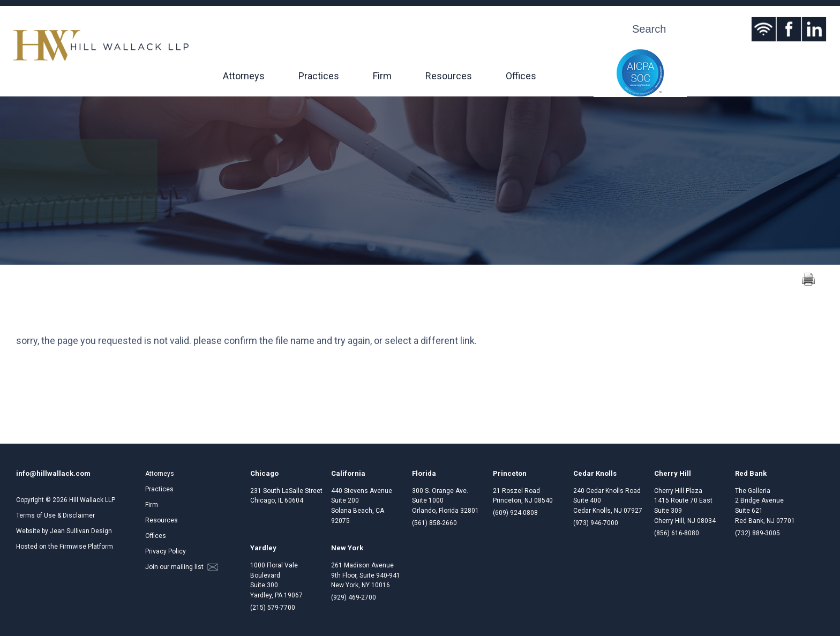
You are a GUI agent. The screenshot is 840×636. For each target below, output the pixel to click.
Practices (319, 76)
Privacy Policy (166, 551)
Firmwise (73, 547)
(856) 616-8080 (677, 533)
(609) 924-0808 (515, 513)
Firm (382, 76)
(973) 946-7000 (596, 523)
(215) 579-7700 (273, 608)
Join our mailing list (182, 567)
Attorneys (244, 76)
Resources (449, 76)
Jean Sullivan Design (81, 531)
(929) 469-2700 (354, 597)
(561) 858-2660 (434, 523)
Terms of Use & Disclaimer (55, 515)
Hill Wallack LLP (92, 500)
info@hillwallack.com (53, 473)
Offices (521, 76)
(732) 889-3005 (757, 533)
